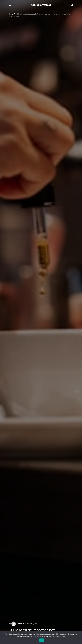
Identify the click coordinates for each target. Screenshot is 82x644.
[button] (10, 5)
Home (11, 14)
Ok (42, 640)
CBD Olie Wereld (41, 5)
